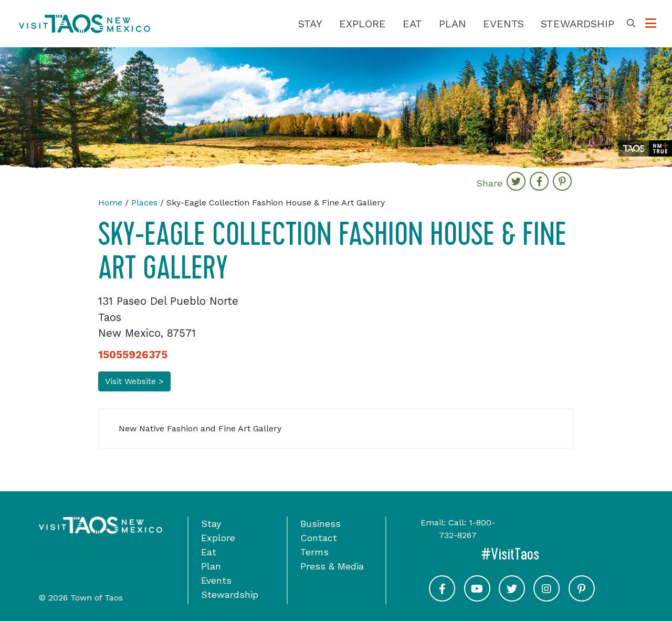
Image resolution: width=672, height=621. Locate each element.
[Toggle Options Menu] (651, 24)
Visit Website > (134, 381)
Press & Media (332, 566)
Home (110, 203)
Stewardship (577, 24)
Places (144, 203)
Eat (412, 24)
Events (503, 24)
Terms (314, 552)
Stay (310, 24)
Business (321, 524)
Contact (319, 538)
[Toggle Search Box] (631, 24)
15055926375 (133, 355)
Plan (453, 24)
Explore (363, 24)
